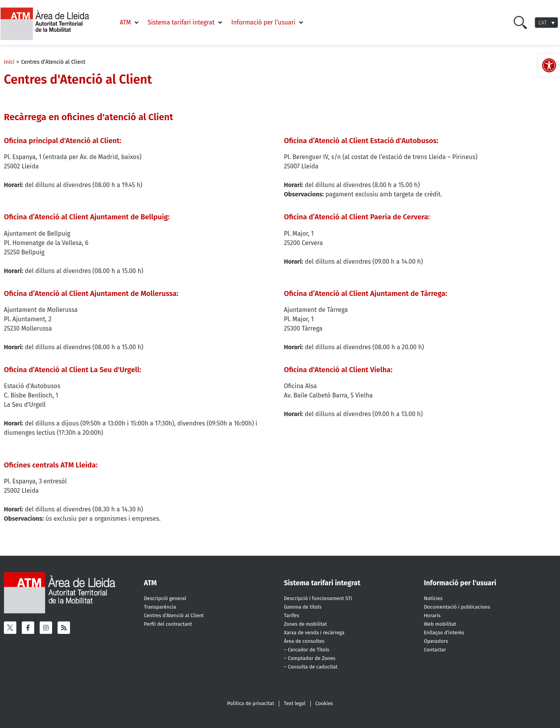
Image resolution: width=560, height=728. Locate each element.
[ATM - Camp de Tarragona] (50, 24)
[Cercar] (520, 23)
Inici (9, 62)
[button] (130, 23)
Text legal (295, 703)
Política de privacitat (251, 703)
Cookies (324, 703)
